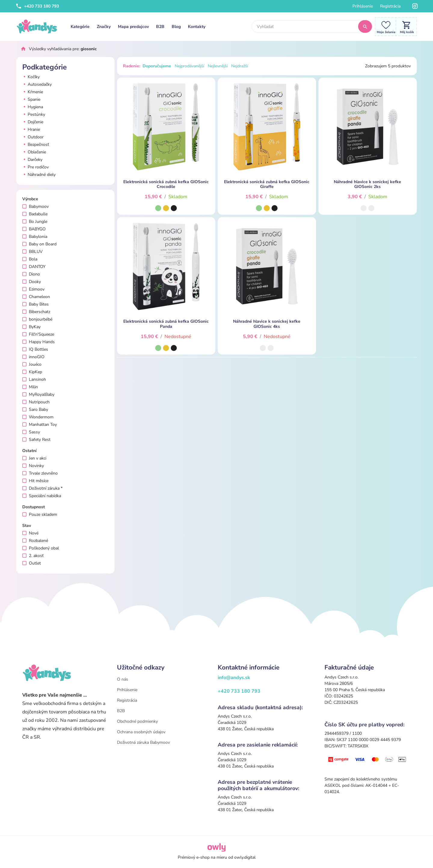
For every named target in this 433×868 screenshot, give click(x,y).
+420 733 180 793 (38, 6)
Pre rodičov (35, 167)
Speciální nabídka (42, 496)
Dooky (32, 282)
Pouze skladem (40, 514)
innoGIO (33, 357)
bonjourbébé (37, 319)
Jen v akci (34, 458)
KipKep (32, 372)
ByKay (31, 327)
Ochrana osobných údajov (141, 732)
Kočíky (31, 77)
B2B (160, 27)
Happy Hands (38, 342)
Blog (176, 27)
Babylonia (35, 237)
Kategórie (80, 27)
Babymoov (35, 206)
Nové (30, 533)
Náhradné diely (39, 175)
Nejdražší (240, 66)
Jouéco (32, 364)
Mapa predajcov (133, 27)
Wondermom (38, 417)
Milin (30, 387)
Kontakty (197, 27)
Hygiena (33, 107)
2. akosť (33, 556)
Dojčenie (33, 122)
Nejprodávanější (189, 66)
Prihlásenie (363, 6)
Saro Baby (35, 409)
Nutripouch (36, 402)
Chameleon (36, 297)
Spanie (31, 99)
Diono (31, 274)
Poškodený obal (41, 548)
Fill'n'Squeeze (38, 334)
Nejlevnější (218, 66)
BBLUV (32, 252)
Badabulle (35, 214)
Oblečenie (34, 152)
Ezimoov (33, 289)
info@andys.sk (234, 678)
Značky (104, 27)
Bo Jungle (35, 222)
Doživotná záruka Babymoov (143, 742)
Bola (30, 259)
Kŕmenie (33, 92)
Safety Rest (36, 440)
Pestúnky (34, 114)
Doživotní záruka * (42, 488)
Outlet (32, 563)
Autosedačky (37, 84)
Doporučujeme (157, 66)
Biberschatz (36, 312)
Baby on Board (39, 244)
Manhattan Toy (40, 425)
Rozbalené (35, 541)
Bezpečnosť (36, 145)
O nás (123, 679)
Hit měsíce (35, 481)
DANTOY (34, 267)
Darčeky (32, 160)
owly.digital (245, 857)
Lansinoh (34, 379)
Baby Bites (35, 304)
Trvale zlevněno (40, 473)
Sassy (31, 432)
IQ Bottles (35, 349)
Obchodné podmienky (137, 721)
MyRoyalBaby (38, 394)
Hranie (31, 129)
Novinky (33, 466)
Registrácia (390, 6)
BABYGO (34, 229)
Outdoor (33, 137)
